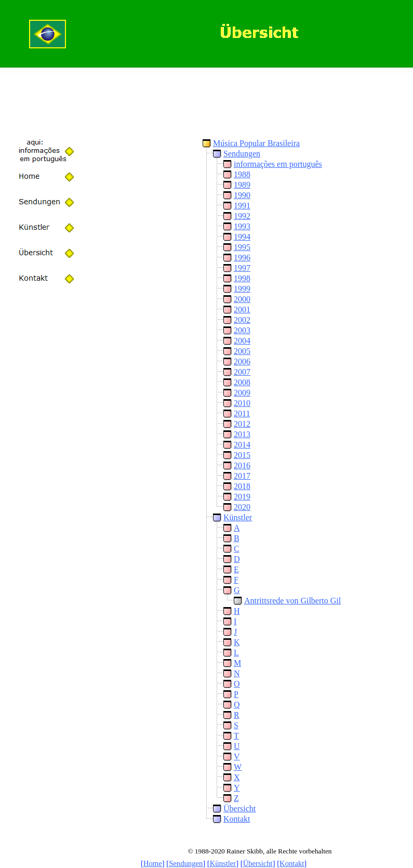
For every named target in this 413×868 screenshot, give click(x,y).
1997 (242, 268)
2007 (242, 372)
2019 (242, 497)
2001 (242, 310)
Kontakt (237, 819)
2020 (242, 507)
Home (153, 863)
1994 (242, 237)
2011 (242, 413)
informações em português (278, 164)
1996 (242, 258)
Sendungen (242, 154)
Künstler (238, 517)
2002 (242, 320)
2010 (242, 403)
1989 (242, 185)
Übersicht (239, 808)
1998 (242, 278)
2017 (242, 476)
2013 (242, 434)
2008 (242, 382)
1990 (242, 195)
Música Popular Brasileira (256, 143)
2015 (242, 455)
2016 (242, 465)
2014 (242, 445)
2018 (242, 486)
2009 (242, 393)
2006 (242, 361)
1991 (242, 206)
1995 (242, 247)
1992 (242, 216)
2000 (242, 299)
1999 (242, 289)
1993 (242, 226)
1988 (242, 174)
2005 (242, 351)
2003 (242, 330)
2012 (242, 424)
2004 (242, 341)
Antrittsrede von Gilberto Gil (292, 601)
